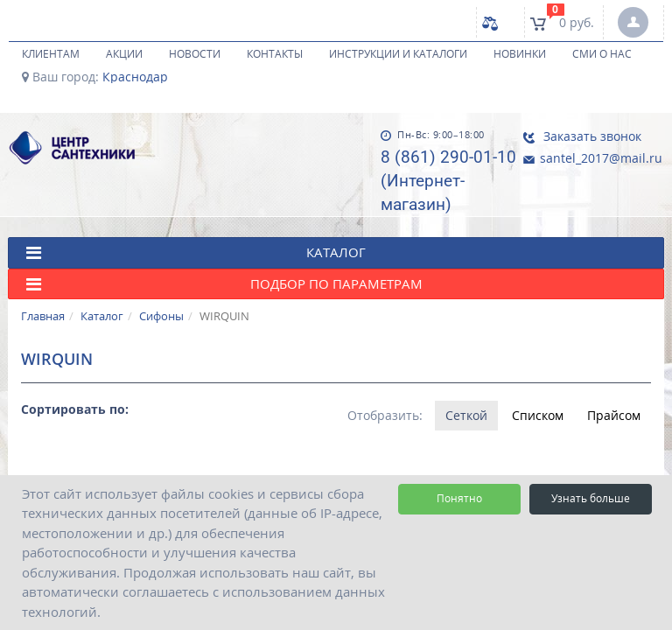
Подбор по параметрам (224, 284)
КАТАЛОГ (196, 252)
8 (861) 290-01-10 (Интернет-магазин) (442, 181)
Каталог (102, 316)
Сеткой (465, 415)
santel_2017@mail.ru (587, 158)
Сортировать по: (75, 409)
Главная (43, 316)
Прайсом (614, 415)
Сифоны (161, 316)
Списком (537, 415)
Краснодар (135, 77)
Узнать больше (591, 498)
